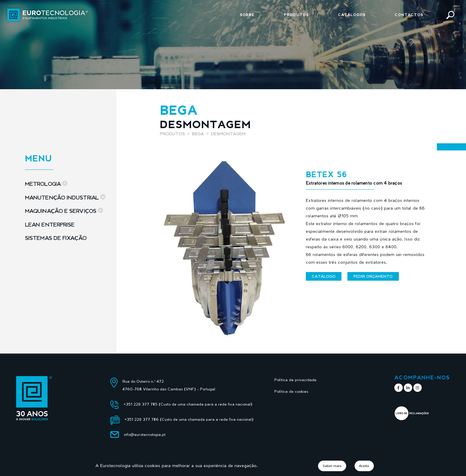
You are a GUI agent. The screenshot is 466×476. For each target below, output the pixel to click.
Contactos (409, 15)
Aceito (364, 466)
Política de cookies (291, 391)
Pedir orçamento (373, 276)
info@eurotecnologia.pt (145, 435)
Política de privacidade (295, 380)
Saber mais (332, 466)
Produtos (296, 15)
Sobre (247, 15)
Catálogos (352, 15)
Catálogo (324, 276)
